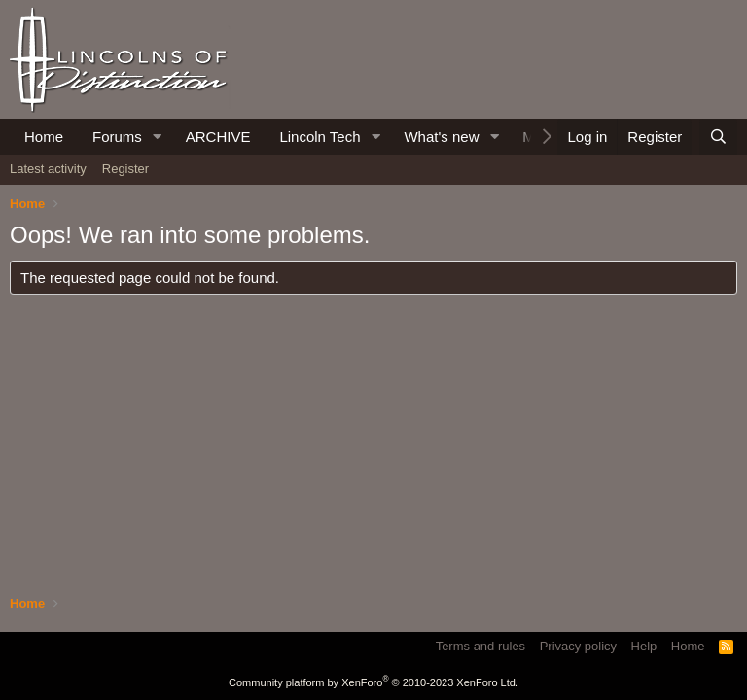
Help (644, 646)
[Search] (718, 137)
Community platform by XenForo (373, 682)
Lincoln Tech (320, 137)
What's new (441, 137)
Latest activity (48, 169)
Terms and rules (480, 646)
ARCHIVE (218, 137)
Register (125, 169)
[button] (158, 137)
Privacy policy (578, 646)
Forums (117, 137)
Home (44, 137)
